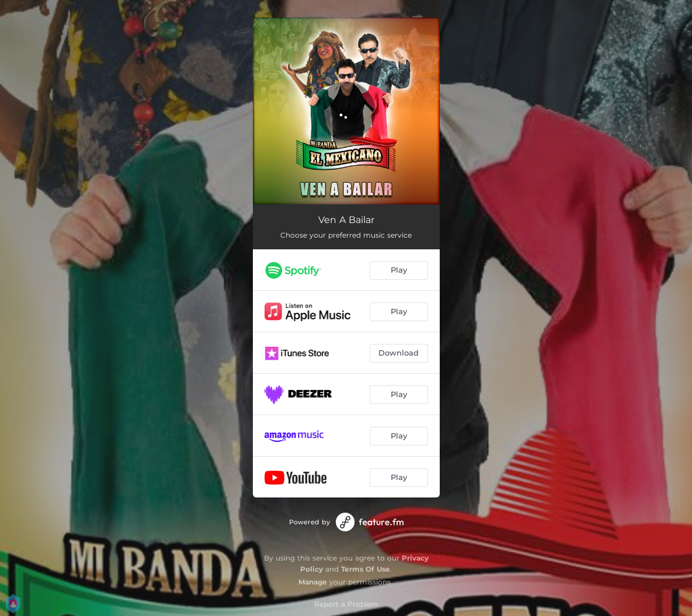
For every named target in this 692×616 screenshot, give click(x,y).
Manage (313, 582)
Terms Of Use (366, 569)
